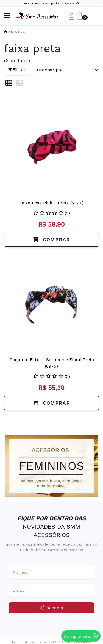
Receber (51, 608)
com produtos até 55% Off (52, 3)
